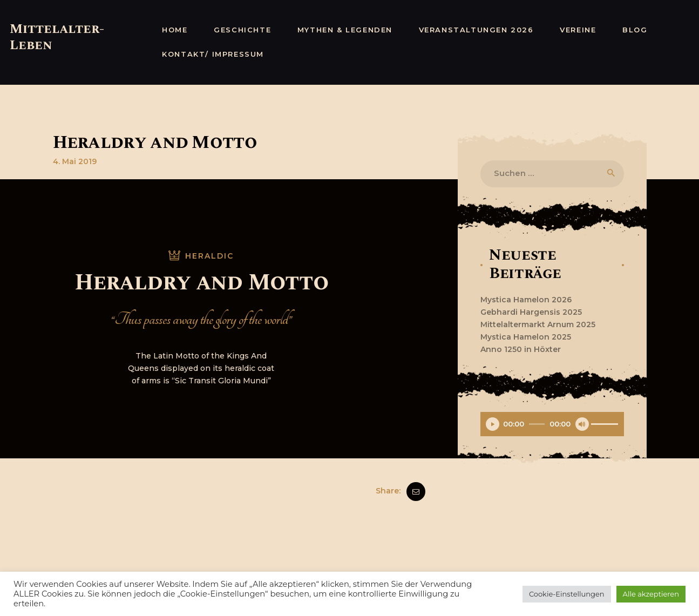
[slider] (537, 424)
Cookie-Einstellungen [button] (567, 594)
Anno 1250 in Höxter (521, 349)
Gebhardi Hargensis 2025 (531, 312)
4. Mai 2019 (75, 161)
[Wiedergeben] (493, 424)
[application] (552, 425)
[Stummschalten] (582, 424)
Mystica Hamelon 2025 (526, 337)
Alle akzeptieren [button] (651, 594)
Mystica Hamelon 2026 (526, 300)
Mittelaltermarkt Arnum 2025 (538, 324)
